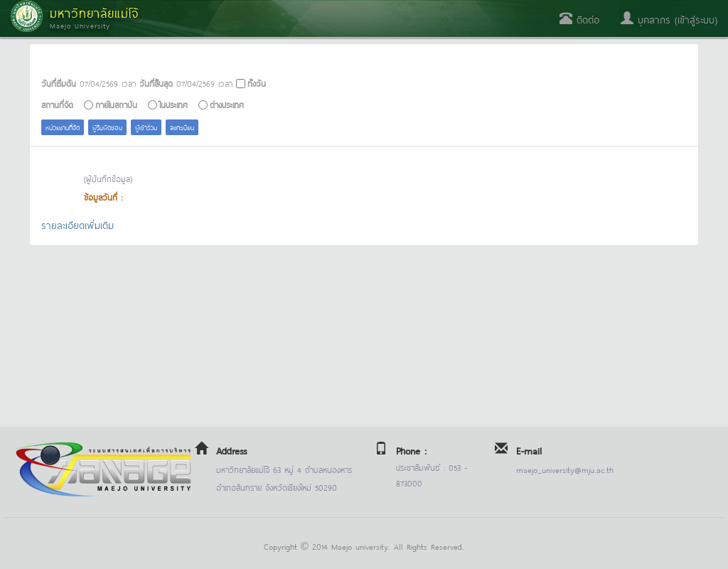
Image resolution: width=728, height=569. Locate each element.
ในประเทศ (173, 104)
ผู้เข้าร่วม (146, 127)
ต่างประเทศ (227, 104)
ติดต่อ (579, 19)
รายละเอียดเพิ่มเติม (77, 224)
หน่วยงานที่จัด (63, 127)
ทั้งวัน (257, 83)
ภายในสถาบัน (116, 104)
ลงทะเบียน (182, 127)
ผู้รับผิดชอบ (107, 127)
